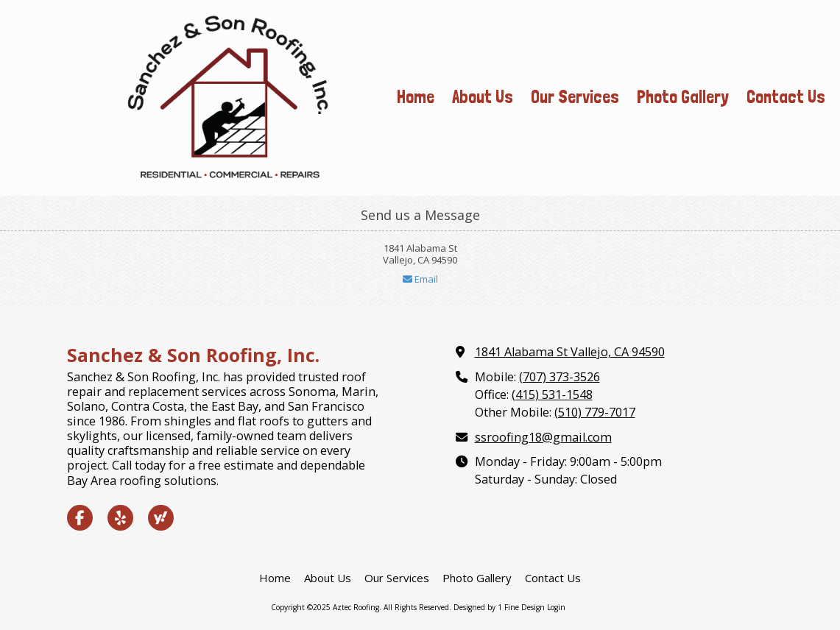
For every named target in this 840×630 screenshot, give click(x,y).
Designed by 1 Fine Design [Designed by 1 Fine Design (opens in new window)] (499, 607)
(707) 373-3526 (560, 377)
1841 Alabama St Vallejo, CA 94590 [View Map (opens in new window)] (570, 352)
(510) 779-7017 (595, 412)
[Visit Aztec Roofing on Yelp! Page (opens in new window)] (120, 518)
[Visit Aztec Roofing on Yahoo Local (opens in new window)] (161, 518)
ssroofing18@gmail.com (543, 437)
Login (556, 607)
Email (420, 279)
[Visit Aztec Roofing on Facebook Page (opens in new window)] (80, 518)
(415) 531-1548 (552, 394)
